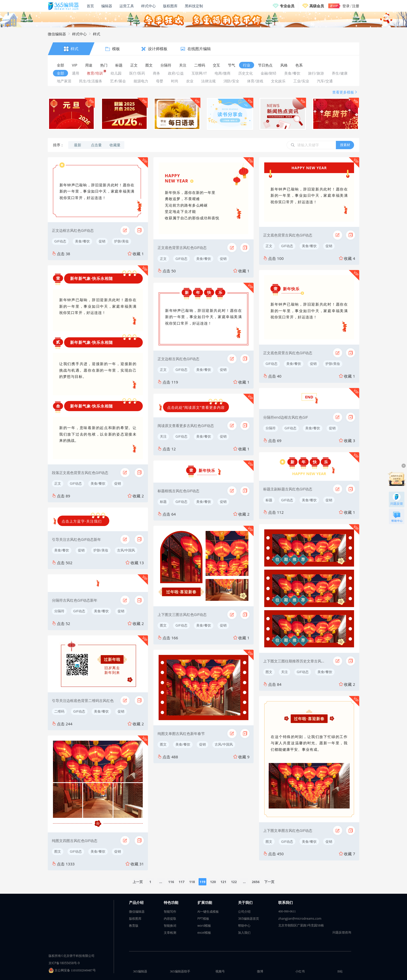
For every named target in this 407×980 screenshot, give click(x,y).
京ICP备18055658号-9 (64, 963)
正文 (58, 483)
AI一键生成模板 (208, 912)
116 (171, 882)
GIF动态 (60, 241)
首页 (90, 6)
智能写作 (170, 912)
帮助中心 (244, 926)
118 (192, 882)
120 (213, 882)
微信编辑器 (57, 34)
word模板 (204, 926)
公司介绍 (244, 912)
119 (202, 882)
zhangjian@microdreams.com (300, 919)
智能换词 (170, 926)
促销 (102, 241)
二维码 (59, 711)
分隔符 (59, 611)
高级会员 (317, 6)
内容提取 (170, 919)
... (161, 882)
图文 (58, 851)
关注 (163, 436)
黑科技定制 (194, 6)
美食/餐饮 (82, 241)
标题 (163, 502)
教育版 (134, 926)
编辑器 (107, 6)
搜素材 (345, 145)
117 (181, 882)
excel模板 (204, 933)
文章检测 (170, 933)
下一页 (269, 882)
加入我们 (244, 933)
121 (223, 882)
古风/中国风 (126, 550)
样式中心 (148, 6)
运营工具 (127, 6)
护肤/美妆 (122, 241)
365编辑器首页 (249, 919)
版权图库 (170, 6)
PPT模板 (203, 919)
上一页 (138, 882)
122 (234, 882)
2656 (256, 882)
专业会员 (287, 6)
